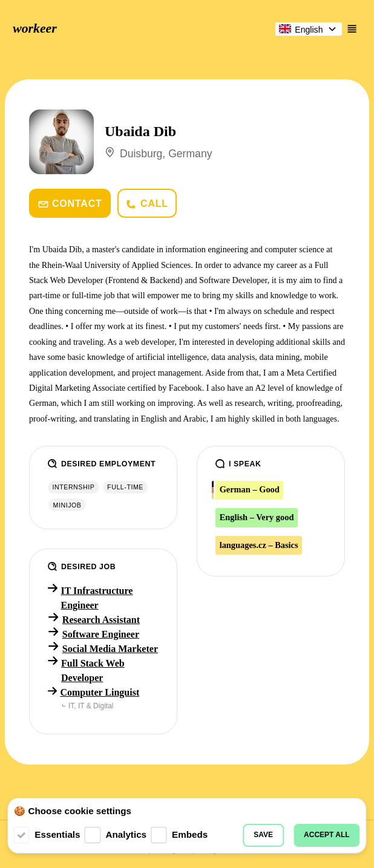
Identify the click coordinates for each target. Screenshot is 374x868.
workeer (35, 28)
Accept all (327, 835)
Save (263, 835)
